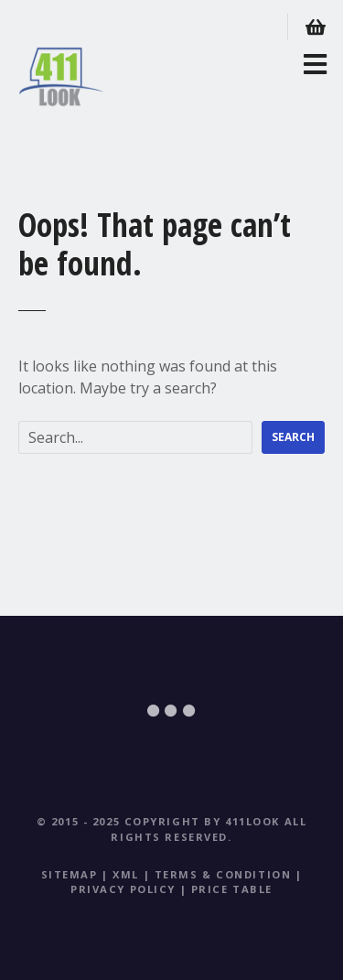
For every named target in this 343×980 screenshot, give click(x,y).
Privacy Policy (123, 889)
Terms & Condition (223, 874)
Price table (232, 889)
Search (293, 437)
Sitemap (70, 874)
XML (126, 874)
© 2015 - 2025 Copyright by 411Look (158, 821)
